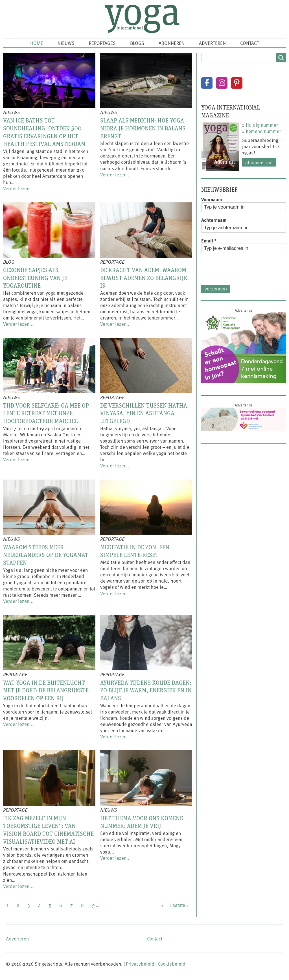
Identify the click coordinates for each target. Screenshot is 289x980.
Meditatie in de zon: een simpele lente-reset (135, 551)
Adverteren (212, 43)
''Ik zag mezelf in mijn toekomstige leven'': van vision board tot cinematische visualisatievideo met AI (48, 830)
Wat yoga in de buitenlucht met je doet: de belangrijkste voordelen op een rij (46, 690)
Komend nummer (263, 131)
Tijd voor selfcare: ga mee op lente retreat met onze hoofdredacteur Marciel (46, 413)
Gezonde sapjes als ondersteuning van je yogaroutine (35, 278)
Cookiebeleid (172, 964)
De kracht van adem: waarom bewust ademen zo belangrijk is (144, 278)
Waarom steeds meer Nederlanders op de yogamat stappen (46, 555)
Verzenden (215, 289)
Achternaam (214, 220)
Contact (250, 43)
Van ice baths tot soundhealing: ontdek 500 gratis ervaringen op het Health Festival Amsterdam (44, 132)
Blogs (137, 43)
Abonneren (172, 43)
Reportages (102, 43)
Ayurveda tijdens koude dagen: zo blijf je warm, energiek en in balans (146, 690)
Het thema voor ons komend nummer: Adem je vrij (142, 822)
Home (37, 43)
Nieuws (66, 43)
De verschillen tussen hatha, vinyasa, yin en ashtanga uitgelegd (144, 413)
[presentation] (244, 269)
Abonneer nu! (259, 162)
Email (209, 240)
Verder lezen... (18, 188)
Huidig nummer (262, 125)
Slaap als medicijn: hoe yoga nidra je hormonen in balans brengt (143, 128)
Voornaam (212, 199)
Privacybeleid (140, 964)
